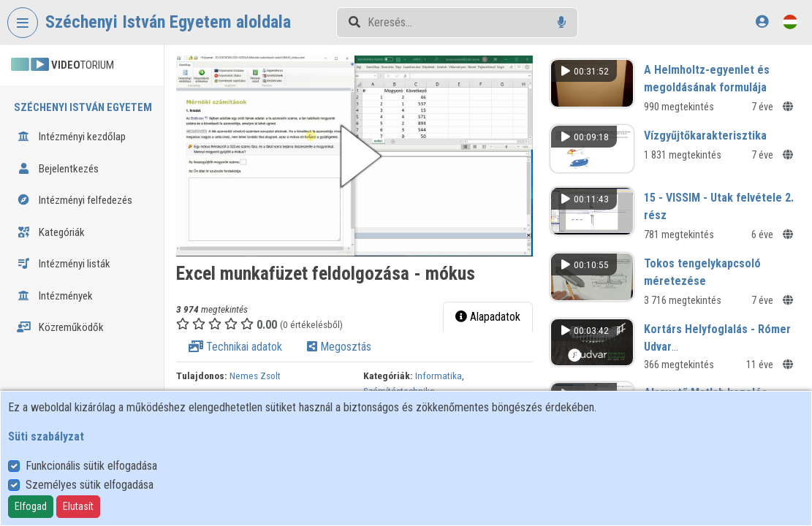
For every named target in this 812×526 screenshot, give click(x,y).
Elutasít (78, 506)
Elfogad (31, 506)
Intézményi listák (64, 264)
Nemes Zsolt (255, 376)
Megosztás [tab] (339, 347)
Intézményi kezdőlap (71, 137)
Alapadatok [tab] (488, 317)
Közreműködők (60, 327)
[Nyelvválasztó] (790, 22)
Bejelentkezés (58, 169)
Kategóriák (51, 232)
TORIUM (62, 65)
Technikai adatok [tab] (235, 347)
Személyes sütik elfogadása (90, 485)
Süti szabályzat (46, 437)
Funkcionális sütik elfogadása (91, 466)
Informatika (439, 376)
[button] (354, 156)
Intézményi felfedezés (75, 200)
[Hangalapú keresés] (562, 22)
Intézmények (55, 296)
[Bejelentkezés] (762, 22)
